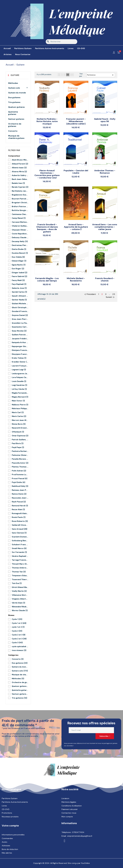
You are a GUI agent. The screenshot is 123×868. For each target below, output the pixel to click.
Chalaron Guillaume (20, 226)
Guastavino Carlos (20, 327)
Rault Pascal (19, 502)
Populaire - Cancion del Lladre (76, 172)
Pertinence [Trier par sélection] (101, 75)
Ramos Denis (19, 494)
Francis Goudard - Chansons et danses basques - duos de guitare (47, 228)
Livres (4, 806)
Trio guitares (14, 102)
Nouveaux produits (10, 817)
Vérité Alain (18, 603)
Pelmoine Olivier (20, 455)
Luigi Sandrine (19, 385)
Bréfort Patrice (20, 207)
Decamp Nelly (20, 241)
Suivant (111, 297)
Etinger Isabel (20, 273)
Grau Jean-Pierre (20, 319)
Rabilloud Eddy (20, 486)
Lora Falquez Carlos (20, 377)
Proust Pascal (20, 479)
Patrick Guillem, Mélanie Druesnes (20, 440)
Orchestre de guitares (15, 125)
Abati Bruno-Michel (20, 160)
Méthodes (13, 83)
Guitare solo (14, 88)
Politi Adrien (19, 471)
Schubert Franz (20, 545)
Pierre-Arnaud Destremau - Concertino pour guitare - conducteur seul (47, 174)
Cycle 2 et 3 (19, 635)
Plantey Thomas (20, 467)
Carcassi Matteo (20, 222)
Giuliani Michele (20, 304)
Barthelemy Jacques (20, 191)
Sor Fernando (19, 552)
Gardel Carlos (19, 292)
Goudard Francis (20, 311)
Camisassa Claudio (20, 214)
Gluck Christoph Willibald (20, 308)
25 (114, 294)
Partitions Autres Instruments (15, 802)
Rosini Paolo (19, 517)
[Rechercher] (61, 42)
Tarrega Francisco (20, 560)
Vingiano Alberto (20, 599)
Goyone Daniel (20, 315)
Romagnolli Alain (20, 513)
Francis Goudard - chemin (105, 280)
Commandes (7, 838)
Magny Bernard (20, 397)
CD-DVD (6, 809)
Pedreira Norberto (20, 451)
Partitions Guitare (10, 798)
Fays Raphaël (19, 284)
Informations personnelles (13, 835)
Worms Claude (20, 610)
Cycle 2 (17, 631)
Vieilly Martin (19, 591)
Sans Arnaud (20, 529)
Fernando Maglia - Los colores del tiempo (47, 280)
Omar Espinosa (20, 436)
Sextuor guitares (16, 119)
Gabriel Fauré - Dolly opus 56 (105, 120)
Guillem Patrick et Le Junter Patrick (20, 335)
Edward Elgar (19, 261)
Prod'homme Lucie (20, 475)
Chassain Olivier (20, 230)
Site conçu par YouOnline (79, 863)
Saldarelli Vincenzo (20, 525)
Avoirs (5, 842)
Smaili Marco (19, 548)
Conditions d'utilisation (72, 806)
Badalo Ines (18, 183)
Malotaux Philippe (20, 409)
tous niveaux (19, 650)
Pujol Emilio (18, 482)
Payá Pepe (18, 447)
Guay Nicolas (19, 331)
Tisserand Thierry (20, 580)
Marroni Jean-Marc (20, 420)
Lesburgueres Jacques (20, 374)
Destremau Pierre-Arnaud (20, 245)
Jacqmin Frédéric (20, 339)
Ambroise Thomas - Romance (105, 172)
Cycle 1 (17, 619)
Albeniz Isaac (19, 168)
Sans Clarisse (19, 533)
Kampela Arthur (20, 342)
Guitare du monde (17, 93)
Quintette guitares (13, 113)
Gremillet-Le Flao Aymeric (20, 323)
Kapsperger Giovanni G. (20, 346)
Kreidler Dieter (20, 362)
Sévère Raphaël (20, 556)
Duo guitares (14, 98)
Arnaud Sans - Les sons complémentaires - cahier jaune (105, 227)
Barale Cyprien (20, 187)
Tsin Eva (17, 583)
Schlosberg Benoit (20, 541)
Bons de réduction (10, 849)
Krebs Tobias (19, 358)
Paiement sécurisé (69, 809)
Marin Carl (18, 412)
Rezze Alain (18, 510)
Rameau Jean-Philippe (20, 490)
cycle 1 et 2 (18, 627)
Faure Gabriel (19, 276)
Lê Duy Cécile (19, 389)
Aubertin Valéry (20, 175)
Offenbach (18, 432)
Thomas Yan (19, 572)
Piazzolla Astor (20, 463)
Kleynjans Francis (20, 354)
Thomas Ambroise (20, 568)
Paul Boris (18, 443)
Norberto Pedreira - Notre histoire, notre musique (47, 121)
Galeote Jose (19, 288)
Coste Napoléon (20, 234)
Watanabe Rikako (20, 607)
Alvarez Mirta (19, 172)
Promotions (7, 813)
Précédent (90, 294)
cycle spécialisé (20, 647)
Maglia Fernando (20, 393)
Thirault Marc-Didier (20, 564)
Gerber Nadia (19, 300)
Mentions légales (69, 802)
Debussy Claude (20, 238)
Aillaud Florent (20, 164)
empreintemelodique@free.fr (80, 836)
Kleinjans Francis (20, 350)
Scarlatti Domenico (20, 537)
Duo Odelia (18, 257)
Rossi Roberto (20, 521)
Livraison (65, 798)
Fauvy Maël (18, 280)
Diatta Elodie (19, 249)
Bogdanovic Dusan (20, 195)
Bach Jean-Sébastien (20, 179)
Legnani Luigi (19, 370)
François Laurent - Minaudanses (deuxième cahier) (76, 121)
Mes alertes (7, 853)
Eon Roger (18, 269)
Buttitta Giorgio (20, 210)
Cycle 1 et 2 (19, 623)
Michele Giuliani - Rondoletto (76, 280)
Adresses (6, 846)
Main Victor (18, 401)
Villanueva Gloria (20, 595)
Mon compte (67, 817)
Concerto (13, 131)
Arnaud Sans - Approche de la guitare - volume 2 (76, 227)
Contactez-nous (69, 813)
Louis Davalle (19, 381)
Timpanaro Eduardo (20, 576)
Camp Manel (19, 218)
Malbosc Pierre (20, 405)
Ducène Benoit (20, 253)
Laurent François (20, 366)
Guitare (15, 75)
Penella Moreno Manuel (20, 459)
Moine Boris (19, 424)
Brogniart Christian (20, 203)
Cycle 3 (17, 643)
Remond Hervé (20, 506)
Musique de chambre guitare (16, 137)
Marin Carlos (19, 416)
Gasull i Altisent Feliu (20, 296)
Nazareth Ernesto (20, 428)
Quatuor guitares (16, 107)
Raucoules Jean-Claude (20, 498)
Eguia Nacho (19, 265)
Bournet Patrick (20, 199)
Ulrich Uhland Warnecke (20, 587)
